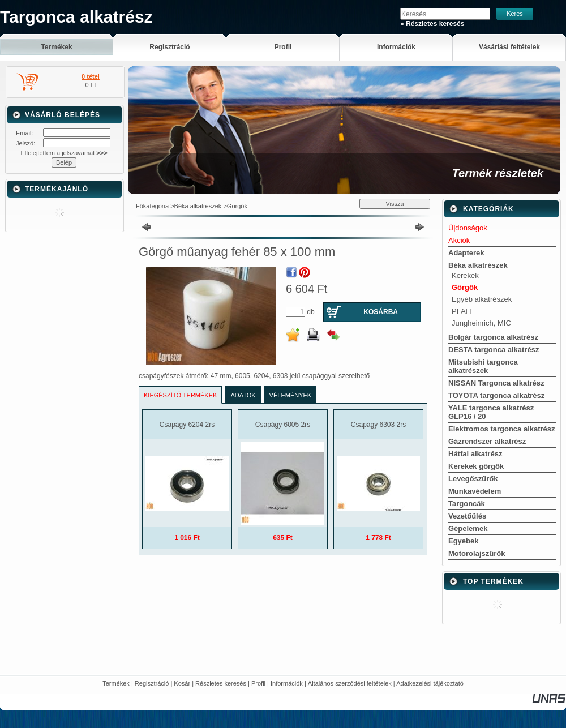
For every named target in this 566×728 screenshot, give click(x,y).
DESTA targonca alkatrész (494, 350)
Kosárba (381, 312)
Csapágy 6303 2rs (378, 425)
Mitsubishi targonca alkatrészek (483, 366)
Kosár (182, 683)
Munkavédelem (475, 491)
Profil (258, 683)
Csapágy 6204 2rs (187, 425)
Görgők (237, 206)
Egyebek (463, 541)
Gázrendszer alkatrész (487, 441)
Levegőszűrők (473, 479)
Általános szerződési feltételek (350, 683)
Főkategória (152, 206)
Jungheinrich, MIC (481, 323)
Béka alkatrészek (198, 206)
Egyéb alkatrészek (482, 299)
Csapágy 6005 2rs (283, 425)
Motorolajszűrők (477, 553)
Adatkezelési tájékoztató (430, 683)
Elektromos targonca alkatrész (502, 429)
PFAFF (463, 311)
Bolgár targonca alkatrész (493, 337)
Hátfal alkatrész (475, 454)
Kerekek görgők (476, 466)
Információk (287, 683)
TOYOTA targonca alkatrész (496, 395)
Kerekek (465, 275)
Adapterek (466, 253)
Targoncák (467, 504)
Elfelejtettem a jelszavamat (64, 153)
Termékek (116, 683)
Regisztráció (152, 683)
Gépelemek (468, 528)
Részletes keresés (221, 683)
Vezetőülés (467, 516)
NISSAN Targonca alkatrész (496, 383)
